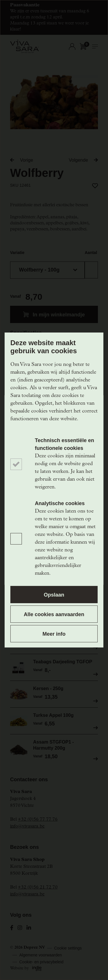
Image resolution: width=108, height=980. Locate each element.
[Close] (97, 402)
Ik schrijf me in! (54, 571)
